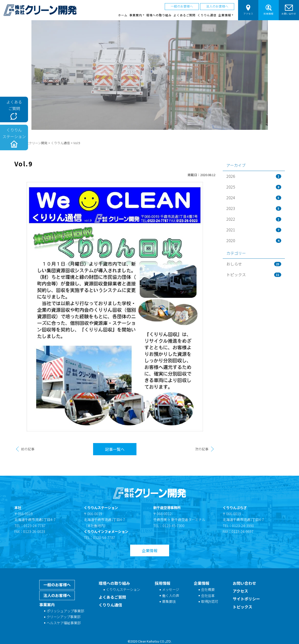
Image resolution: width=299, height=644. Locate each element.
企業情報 (150, 550)
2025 (254, 187)
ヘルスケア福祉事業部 (64, 623)
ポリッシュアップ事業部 (65, 611)
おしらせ (254, 264)
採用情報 (163, 583)
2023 (254, 208)
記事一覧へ (115, 449)
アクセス (248, 10)
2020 (254, 240)
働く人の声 (171, 595)
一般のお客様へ (182, 6)
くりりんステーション (123, 589)
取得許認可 (210, 601)
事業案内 (47, 605)
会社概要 (208, 589)
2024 (254, 198)
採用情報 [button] (269, 10)
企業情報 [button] (225, 15)
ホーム (123, 15)
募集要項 (169, 601)
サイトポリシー (246, 599)
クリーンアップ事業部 (63, 617)
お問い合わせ (289, 10)
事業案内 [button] (136, 15)
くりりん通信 (207, 15)
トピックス (254, 275)
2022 (254, 219)
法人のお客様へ (217, 6)
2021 (254, 230)
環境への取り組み (159, 15)
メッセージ (171, 589)
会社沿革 (208, 595)
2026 (254, 176)
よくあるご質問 (185, 15)
